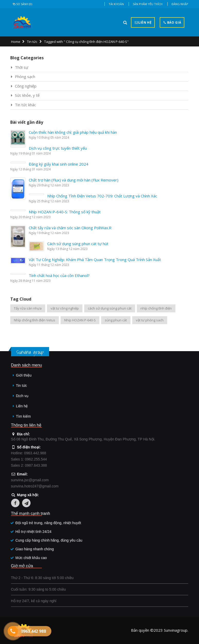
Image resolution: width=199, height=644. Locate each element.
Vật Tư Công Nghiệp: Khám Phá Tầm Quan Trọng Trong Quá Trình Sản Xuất (95, 259)
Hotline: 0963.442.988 (29, 453)
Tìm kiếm (23, 416)
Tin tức (32, 42)
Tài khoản (116, 4)
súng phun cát (116, 320)
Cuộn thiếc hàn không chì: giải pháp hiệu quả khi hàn (73, 132)
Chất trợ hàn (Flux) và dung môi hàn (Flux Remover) (74, 180)
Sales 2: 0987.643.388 (29, 465)
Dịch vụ (22, 396)
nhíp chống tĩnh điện (156, 308)
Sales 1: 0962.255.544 (29, 459)
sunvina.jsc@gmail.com (30, 480)
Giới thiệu (24, 375)
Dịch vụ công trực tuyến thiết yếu (58, 148)
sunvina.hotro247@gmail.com (35, 486)
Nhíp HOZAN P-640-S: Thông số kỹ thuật (65, 212)
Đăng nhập (180, 4)
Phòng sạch (25, 76)
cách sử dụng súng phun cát (110, 308)
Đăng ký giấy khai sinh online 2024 (59, 164)
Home (16, 42)
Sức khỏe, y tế (27, 95)
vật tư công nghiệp (65, 308)
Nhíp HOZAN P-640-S (80, 320)
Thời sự (22, 67)
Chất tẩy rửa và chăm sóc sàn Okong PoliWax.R (70, 228)
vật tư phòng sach (150, 320)
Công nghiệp (26, 86)
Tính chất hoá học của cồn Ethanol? (59, 275)
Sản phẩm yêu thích (148, 4)
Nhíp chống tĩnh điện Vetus (35, 320)
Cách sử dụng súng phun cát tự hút (78, 244)
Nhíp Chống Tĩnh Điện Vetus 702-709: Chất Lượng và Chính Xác (102, 196)
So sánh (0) (22, 4)
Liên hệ (22, 406)
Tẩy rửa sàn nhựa (28, 308)
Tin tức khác (25, 105)
